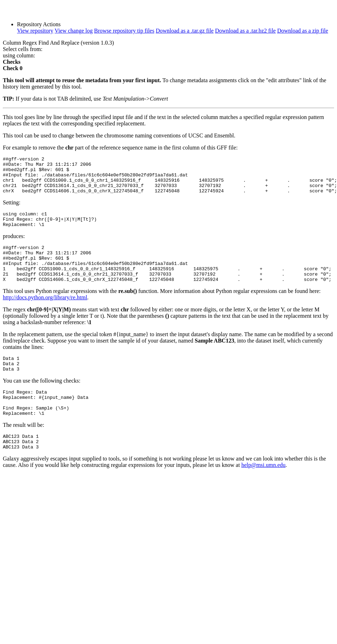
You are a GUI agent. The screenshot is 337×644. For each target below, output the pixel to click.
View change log (73, 31)
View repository (35, 31)
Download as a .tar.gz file (185, 31)
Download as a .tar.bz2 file (245, 31)
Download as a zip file (303, 31)
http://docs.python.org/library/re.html (45, 315)
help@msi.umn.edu (264, 495)
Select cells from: (23, 49)
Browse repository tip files (124, 31)
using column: (19, 55)
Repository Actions (39, 24)
